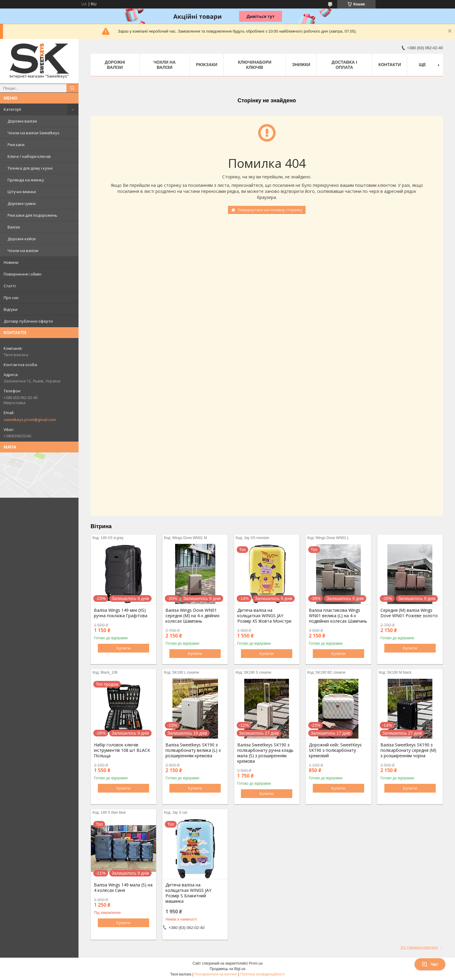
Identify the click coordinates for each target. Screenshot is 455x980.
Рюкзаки (16, 145)
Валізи (14, 227)
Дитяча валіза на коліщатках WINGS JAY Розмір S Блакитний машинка (188, 893)
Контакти (390, 65)
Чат (430, 964)
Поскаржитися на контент (216, 974)
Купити (123, 648)
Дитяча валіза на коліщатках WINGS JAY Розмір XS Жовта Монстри (264, 616)
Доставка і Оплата (344, 65)
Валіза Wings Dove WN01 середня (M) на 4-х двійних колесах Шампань (192, 616)
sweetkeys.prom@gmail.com (30, 420)
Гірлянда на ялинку (26, 180)
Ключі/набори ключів (255, 65)
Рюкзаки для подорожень (32, 215)
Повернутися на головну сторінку (270, 210)
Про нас (11, 298)
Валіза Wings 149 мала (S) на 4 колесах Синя (123, 888)
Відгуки (11, 309)
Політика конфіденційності (263, 974)
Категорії (12, 109)
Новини (11, 262)
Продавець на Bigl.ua (227, 969)
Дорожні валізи (22, 121)
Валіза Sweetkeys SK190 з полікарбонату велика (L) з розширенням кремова (193, 750)
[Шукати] (72, 88)
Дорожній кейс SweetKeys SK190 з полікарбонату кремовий (335, 750)
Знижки (301, 65)
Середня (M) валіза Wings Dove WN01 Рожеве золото (409, 613)
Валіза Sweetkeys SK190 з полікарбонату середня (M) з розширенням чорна (408, 750)
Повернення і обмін (22, 274)
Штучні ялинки (22, 192)
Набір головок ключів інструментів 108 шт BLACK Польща (122, 750)
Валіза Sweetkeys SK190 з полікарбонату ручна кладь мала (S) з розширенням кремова (265, 753)
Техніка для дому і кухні (30, 168)
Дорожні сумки (22, 203)
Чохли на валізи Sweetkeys (34, 133)
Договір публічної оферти (28, 321)
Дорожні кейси (22, 239)
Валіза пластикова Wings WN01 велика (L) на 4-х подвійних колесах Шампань (338, 616)
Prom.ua (256, 963)
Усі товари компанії (419, 947)
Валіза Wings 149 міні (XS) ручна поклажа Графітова (121, 613)
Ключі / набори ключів (29, 156)
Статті (10, 286)
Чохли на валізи (23, 251)
